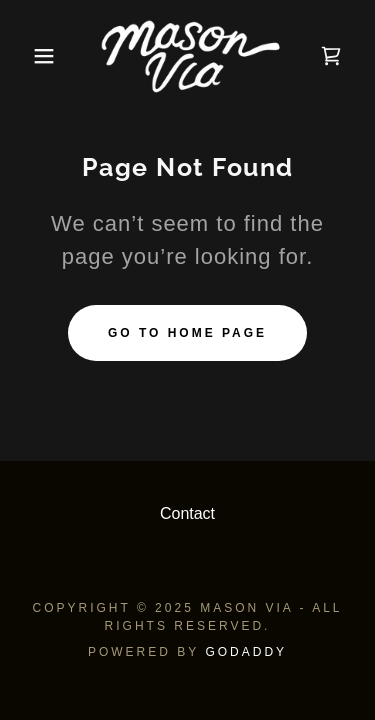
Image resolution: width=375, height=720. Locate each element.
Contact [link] (187, 513)
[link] (187, 56)
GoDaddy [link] (246, 652)
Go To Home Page (187, 333)
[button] (29, 56)
